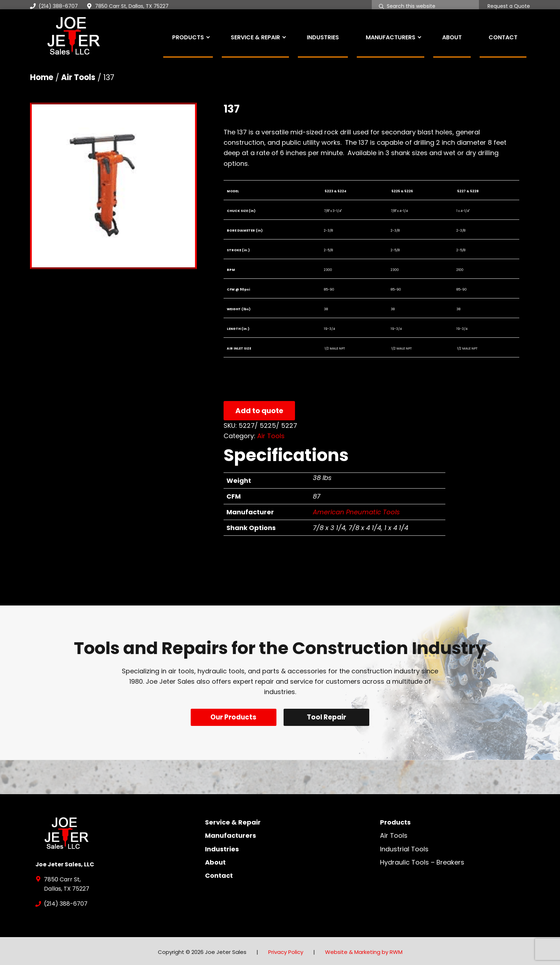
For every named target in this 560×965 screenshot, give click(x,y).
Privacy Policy (286, 950)
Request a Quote (509, 6)
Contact (219, 874)
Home (42, 77)
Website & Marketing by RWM (364, 950)
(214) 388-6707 (54, 6)
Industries (222, 847)
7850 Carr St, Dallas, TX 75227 (132, 6)
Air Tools (78, 77)
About (215, 860)
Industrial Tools (404, 847)
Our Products (233, 717)
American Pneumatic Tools (356, 512)
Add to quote (259, 411)
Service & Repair (233, 820)
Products (395, 820)
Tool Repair (327, 717)
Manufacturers (231, 834)
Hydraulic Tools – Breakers (422, 860)
